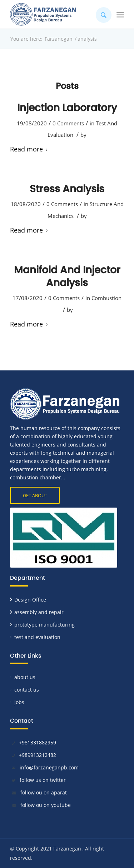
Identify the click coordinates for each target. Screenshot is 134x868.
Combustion (106, 298)
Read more (30, 149)
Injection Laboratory (67, 108)
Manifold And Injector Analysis (67, 276)
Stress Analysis (67, 189)
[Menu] (120, 14)
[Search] (100, 14)
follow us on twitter (43, 780)
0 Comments (68, 123)
